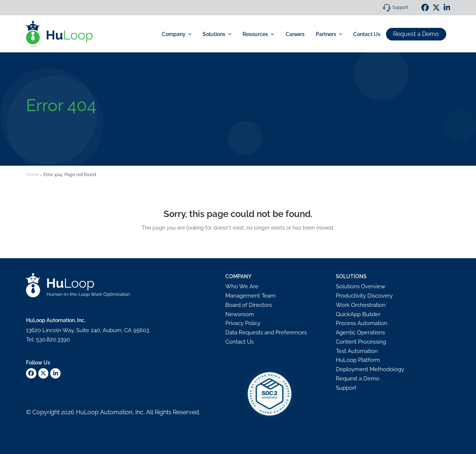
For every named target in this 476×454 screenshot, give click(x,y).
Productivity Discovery (364, 296)
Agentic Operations (360, 333)
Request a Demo (416, 34)
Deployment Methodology (370, 369)
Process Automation (362, 323)
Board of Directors (249, 305)
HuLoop (87, 412)
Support (400, 7)
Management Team (250, 296)
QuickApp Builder (358, 314)
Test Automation (357, 351)
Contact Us (239, 342)
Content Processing (361, 342)
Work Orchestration (361, 305)
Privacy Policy (243, 323)
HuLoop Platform (358, 360)
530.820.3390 (53, 340)
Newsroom (240, 314)
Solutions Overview (361, 286)
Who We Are (242, 286)
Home (32, 175)
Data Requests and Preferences (266, 333)
